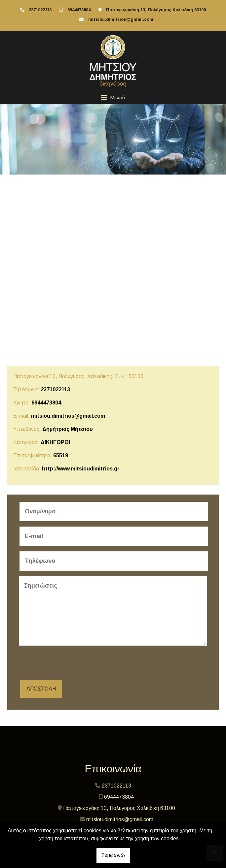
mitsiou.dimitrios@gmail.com (121, 19)
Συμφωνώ (113, 855)
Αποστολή (41, 689)
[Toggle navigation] (113, 97)
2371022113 (40, 10)
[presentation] (69, 664)
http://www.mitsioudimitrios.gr (81, 469)
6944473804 (79, 10)
